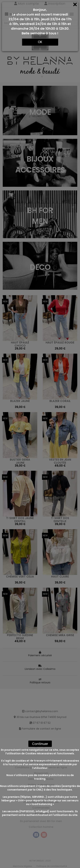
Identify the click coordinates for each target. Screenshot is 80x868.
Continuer (40, 744)
